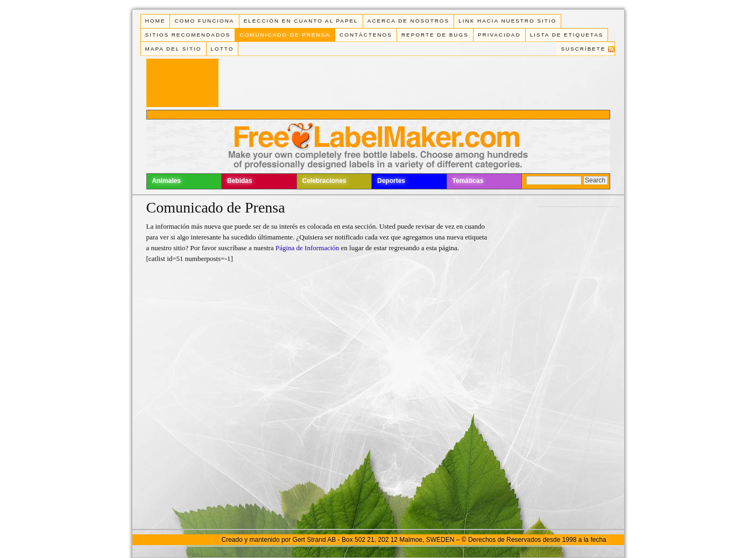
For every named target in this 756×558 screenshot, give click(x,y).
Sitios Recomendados (188, 35)
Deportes (391, 181)
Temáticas (468, 181)
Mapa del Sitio (174, 49)
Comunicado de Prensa (285, 35)
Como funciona (204, 21)
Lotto (222, 49)
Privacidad (499, 35)
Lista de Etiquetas (567, 35)
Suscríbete (583, 49)
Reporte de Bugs (435, 35)
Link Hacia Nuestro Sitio (507, 21)
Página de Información (308, 248)
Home (156, 21)
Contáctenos (366, 35)
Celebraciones (324, 181)
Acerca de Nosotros (408, 21)
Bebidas (240, 181)
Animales (167, 181)
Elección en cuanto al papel (301, 21)
